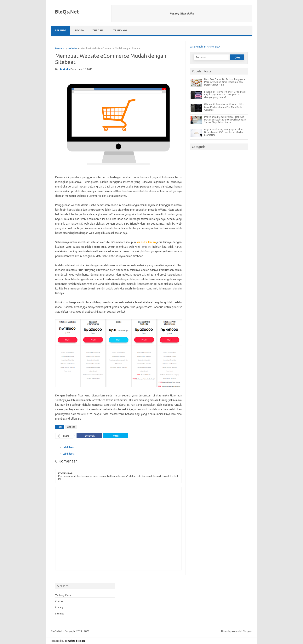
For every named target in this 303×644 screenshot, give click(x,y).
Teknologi (120, 30)
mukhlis (65, 69)
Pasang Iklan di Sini (182, 14)
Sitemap (60, 613)
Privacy (59, 607)
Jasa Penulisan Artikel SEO (205, 47)
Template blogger (75, 641)
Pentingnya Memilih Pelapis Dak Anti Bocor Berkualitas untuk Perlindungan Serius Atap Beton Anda (225, 120)
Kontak (59, 601)
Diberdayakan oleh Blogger (237, 631)
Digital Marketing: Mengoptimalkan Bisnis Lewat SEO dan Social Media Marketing (224, 132)
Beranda (61, 30)
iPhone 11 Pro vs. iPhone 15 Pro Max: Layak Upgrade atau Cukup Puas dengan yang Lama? (225, 94)
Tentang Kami (63, 595)
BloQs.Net (67, 12)
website (73, 48)
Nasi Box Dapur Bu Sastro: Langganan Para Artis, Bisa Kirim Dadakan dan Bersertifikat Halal (225, 82)
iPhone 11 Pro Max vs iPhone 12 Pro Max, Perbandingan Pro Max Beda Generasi (224, 107)
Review (79, 30)
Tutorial (99, 30)
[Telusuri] (212, 57)
